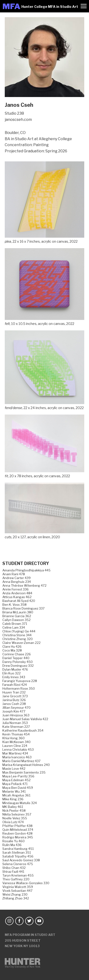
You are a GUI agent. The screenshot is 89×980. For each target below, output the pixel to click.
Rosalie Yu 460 (14, 841)
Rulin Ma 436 (12, 845)
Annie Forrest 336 (16, 589)
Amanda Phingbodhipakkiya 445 (26, 570)
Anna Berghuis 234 (17, 582)
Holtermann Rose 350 (19, 688)
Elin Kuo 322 (12, 673)
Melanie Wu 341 (14, 791)
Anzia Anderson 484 (17, 593)
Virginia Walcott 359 (18, 887)
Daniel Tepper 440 (16, 658)
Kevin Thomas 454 (16, 734)
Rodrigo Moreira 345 (18, 837)
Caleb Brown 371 (15, 624)
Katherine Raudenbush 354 (23, 730)
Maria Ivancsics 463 (17, 757)
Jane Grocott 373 (15, 696)
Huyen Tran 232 (14, 692)
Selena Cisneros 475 (18, 864)
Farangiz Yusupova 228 (20, 681)
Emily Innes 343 (14, 677)
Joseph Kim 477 (14, 711)
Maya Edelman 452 (16, 780)
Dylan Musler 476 (15, 669)
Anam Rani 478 (14, 574)
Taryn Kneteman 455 (18, 875)
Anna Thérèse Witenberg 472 (24, 585)
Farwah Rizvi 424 (15, 685)
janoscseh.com (18, 120)
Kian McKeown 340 (16, 742)
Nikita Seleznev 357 (17, 814)
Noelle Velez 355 (15, 818)
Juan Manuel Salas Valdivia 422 (25, 719)
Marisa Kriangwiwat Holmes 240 (26, 765)
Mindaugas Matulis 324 (20, 803)
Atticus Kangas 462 (17, 597)
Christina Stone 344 (17, 635)
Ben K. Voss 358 (14, 605)
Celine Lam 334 (14, 627)
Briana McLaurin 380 (18, 612)
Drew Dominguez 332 (18, 666)
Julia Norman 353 (15, 723)
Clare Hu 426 (12, 646)
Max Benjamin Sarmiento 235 (24, 772)
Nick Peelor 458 (14, 811)
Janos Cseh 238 (14, 704)
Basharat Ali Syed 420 (19, 601)
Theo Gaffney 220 (16, 879)
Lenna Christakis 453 (18, 749)
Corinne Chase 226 (17, 654)
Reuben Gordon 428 (17, 833)
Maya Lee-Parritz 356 (18, 776)
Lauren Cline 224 (15, 746)
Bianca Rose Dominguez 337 (23, 608)
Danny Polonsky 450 (18, 662)
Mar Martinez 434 (15, 753)
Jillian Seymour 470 (16, 708)
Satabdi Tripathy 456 (18, 856)
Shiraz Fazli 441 (13, 872)
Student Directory (26, 563)
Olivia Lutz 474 (13, 822)
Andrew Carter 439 (16, 578)
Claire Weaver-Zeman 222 (21, 643)
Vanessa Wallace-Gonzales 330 (26, 883)
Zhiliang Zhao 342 (16, 898)
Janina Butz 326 (14, 700)
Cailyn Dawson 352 (16, 620)
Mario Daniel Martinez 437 (21, 761)
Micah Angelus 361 (16, 795)
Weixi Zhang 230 (15, 894)
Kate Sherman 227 (16, 727)
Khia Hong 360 (14, 738)
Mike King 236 (13, 799)
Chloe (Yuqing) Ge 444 (19, 631)
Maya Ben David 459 (18, 788)
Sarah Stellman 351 (17, 852)
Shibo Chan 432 (14, 868)
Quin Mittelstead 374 (18, 830)
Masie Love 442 (14, 769)
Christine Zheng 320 (18, 639)
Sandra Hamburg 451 (18, 849)
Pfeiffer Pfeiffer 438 (17, 826)
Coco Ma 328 (12, 650)
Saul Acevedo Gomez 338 (21, 860)
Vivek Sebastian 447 (17, 891)
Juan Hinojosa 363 (16, 715)
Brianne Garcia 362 (17, 616)
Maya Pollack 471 (15, 784)
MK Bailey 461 (13, 807)
